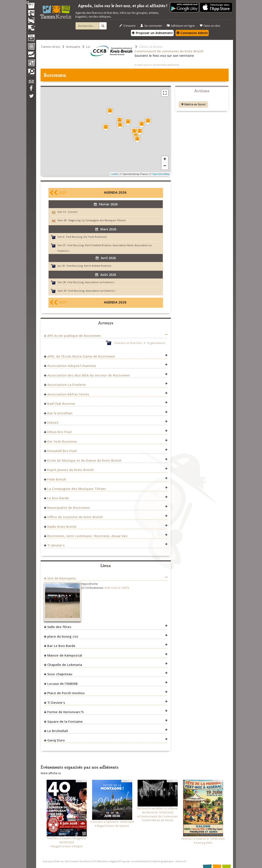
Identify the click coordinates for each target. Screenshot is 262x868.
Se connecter (151, 26)
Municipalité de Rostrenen (69, 508)
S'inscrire (127, 26)
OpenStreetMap (161, 174)
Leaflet (114, 174)
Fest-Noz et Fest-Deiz (128, 343)
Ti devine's (56, 545)
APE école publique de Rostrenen (74, 336)
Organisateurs (156, 343)
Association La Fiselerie (67, 385)
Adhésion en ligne (181, 26)
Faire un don (210, 26)
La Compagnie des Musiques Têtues (77, 489)
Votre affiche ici (51, 773)
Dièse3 (53, 422)
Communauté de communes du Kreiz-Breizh (169, 51)
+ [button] (165, 160)
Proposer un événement (134, 861)
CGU (94, 861)
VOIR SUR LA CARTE (117, 588)
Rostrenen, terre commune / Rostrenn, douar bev (87, 536)
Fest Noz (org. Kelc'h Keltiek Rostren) (89, 266)
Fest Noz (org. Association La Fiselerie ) (91, 282)
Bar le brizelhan (60, 413)
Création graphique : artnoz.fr (168, 861)
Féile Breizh (57, 479)
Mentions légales (108, 861)
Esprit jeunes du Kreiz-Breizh (70, 470)
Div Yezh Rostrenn (62, 441)
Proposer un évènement (152, 33)
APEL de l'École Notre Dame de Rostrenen (81, 356)
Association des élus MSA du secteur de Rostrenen (89, 375)
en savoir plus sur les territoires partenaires (157, 65)
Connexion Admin (192, 33)
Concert (72, 212)
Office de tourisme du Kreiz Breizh (75, 517)
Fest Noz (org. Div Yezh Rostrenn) (86, 237)
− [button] (165, 166)
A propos (48, 861)
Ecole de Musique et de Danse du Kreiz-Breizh (84, 460)
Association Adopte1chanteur (72, 366)
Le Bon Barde (58, 498)
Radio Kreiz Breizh (62, 526)
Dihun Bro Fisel (59, 432)
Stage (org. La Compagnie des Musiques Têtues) (97, 220)
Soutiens (85, 861)
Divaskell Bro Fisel (62, 451)
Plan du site (62, 861)
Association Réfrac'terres (68, 394)
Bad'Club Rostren (61, 403)
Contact (74, 861)
